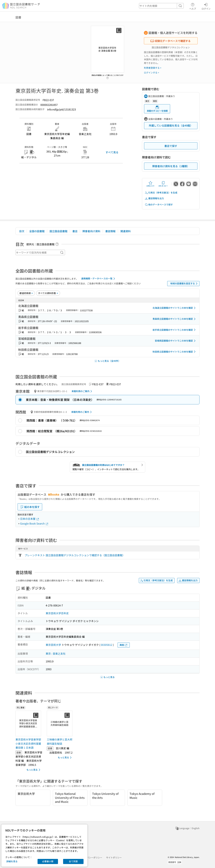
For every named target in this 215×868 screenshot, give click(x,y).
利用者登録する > (153, 68)
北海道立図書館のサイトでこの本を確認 (175, 308)
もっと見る (34, 770)
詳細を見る (12, 861)
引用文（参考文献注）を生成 (161, 193)
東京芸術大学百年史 (57, 613)
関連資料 (126, 231)
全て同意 (73, 861)
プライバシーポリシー (91, 857)
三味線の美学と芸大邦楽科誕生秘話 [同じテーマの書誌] (60, 741)
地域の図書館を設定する (184, 284)
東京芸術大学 (53, 645)
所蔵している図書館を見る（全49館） (171, 125)
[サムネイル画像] (29, 723)
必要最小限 (48, 861)
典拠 (124, 645)
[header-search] (161, 6)
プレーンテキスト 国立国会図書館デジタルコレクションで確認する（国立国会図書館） (75, 555)
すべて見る (112, 152)
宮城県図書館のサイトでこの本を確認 (176, 341)
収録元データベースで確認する (170, 41)
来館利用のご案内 (82, 391)
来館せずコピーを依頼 (157, 109)
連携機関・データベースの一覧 (99, 279)
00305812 (107, 645)
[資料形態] (48, 293)
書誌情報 (110, 231)
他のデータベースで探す (159, 205)
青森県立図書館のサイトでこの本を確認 (175, 319)
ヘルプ (193, 6)
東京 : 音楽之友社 (56, 653)
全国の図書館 (37, 231)
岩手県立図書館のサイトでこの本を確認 (175, 330)
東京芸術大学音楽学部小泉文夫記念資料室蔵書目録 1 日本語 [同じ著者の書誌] (28, 743)
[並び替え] (26, 293)
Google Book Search (34, 523)
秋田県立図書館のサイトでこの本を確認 (175, 352)
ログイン (206, 6)
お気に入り (150, 184)
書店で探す (171, 146)
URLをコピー (163, 184)
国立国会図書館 (58, 231)
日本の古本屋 (30, 519)
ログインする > (152, 73)
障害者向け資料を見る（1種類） (171, 166)
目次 (22, 231)
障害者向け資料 (91, 231)
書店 (75, 231)
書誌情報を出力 (154, 198)
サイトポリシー (114, 857)
